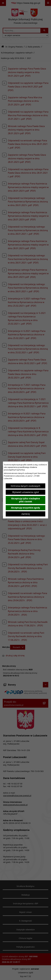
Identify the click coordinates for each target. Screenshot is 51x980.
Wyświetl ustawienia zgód (26, 492)
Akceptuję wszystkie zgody (26, 508)
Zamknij (26, 514)
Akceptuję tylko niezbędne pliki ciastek (26, 500)
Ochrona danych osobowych (26, 486)
